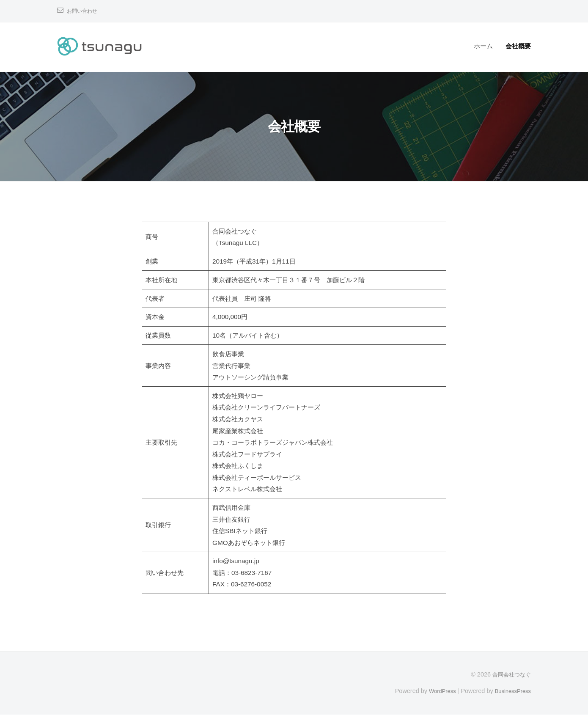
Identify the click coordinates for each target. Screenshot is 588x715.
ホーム (483, 46)
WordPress (436, 691)
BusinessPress (511, 691)
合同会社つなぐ (510, 674)
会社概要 (518, 46)
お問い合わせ (85, 11)
